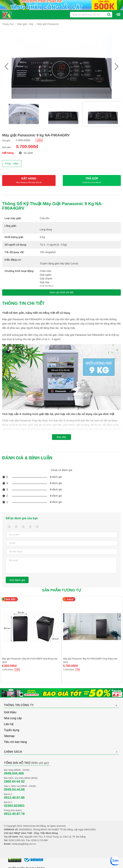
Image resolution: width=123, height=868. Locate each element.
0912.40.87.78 (14, 814)
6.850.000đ (9, 666)
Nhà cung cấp (13, 718)
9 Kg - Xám (12, 163)
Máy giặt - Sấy (25, 24)
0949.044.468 (14, 773)
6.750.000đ (70, 666)
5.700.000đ (27, 147)
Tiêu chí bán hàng (15, 742)
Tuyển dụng (12, 730)
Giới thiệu (10, 712)
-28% (39, 140)
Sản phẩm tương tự (61, 590)
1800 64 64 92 (14, 781)
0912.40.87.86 (14, 798)
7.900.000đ (23, 140)
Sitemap (9, 736)
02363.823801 (14, 806)
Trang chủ (8, 24)
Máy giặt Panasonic (48, 24)
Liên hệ (9, 724)
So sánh (26, 153)
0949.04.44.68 (14, 790)
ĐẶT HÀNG (29, 180)
